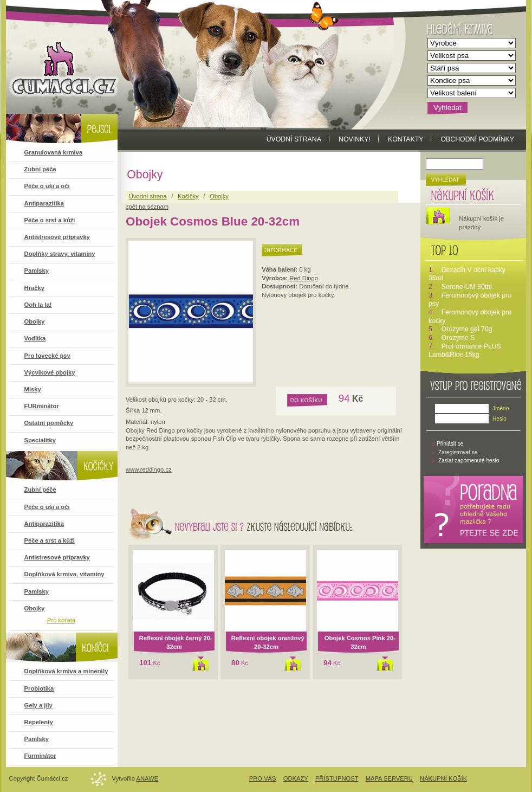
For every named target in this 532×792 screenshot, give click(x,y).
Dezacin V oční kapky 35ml (467, 274)
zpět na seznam (147, 207)
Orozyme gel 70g (467, 329)
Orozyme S (458, 338)
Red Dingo (304, 278)
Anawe (148, 778)
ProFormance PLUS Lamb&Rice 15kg (465, 351)
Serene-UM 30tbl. (468, 287)
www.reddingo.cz (149, 469)
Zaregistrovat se (458, 452)
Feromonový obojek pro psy (470, 300)
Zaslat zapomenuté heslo (469, 461)
